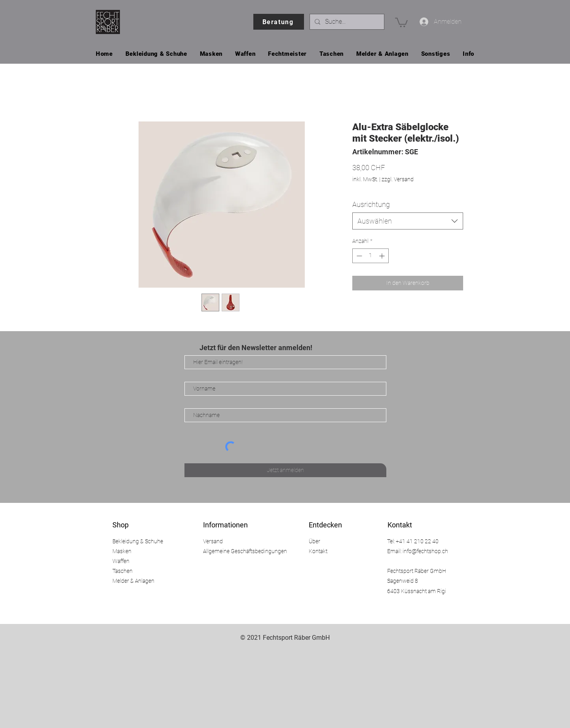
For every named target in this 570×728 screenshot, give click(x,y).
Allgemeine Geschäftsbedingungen (245, 551)
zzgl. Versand (398, 179)
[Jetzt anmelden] (285, 470)
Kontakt (318, 551)
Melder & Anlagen (133, 581)
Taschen (123, 571)
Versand (213, 541)
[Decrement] (358, 256)
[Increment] (383, 256)
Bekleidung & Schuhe (138, 541)
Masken (122, 551)
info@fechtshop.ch (425, 551)
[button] (401, 22)
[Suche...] (346, 22)
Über (314, 541)
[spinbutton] (370, 256)
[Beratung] (279, 22)
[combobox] (408, 221)
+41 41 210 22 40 (417, 541)
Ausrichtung (371, 204)
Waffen (121, 561)
